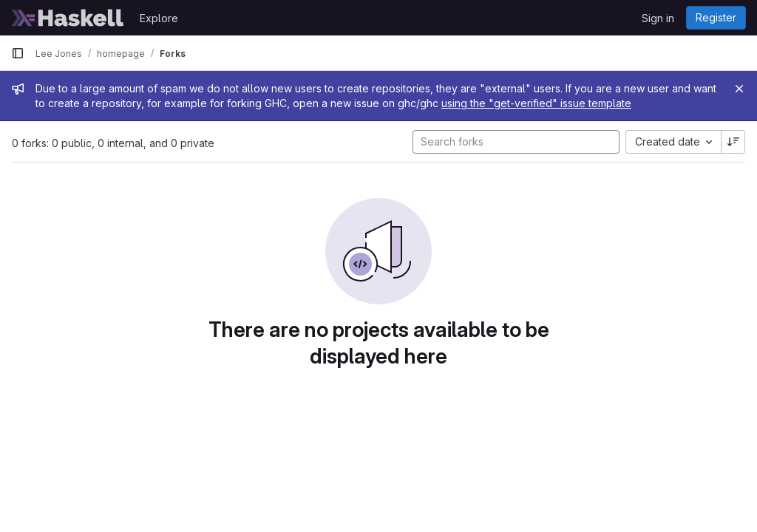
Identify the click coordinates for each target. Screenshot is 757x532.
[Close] (739, 89)
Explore (159, 18)
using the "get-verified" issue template (536, 103)
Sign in (658, 18)
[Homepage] (68, 18)
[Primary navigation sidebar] (18, 53)
